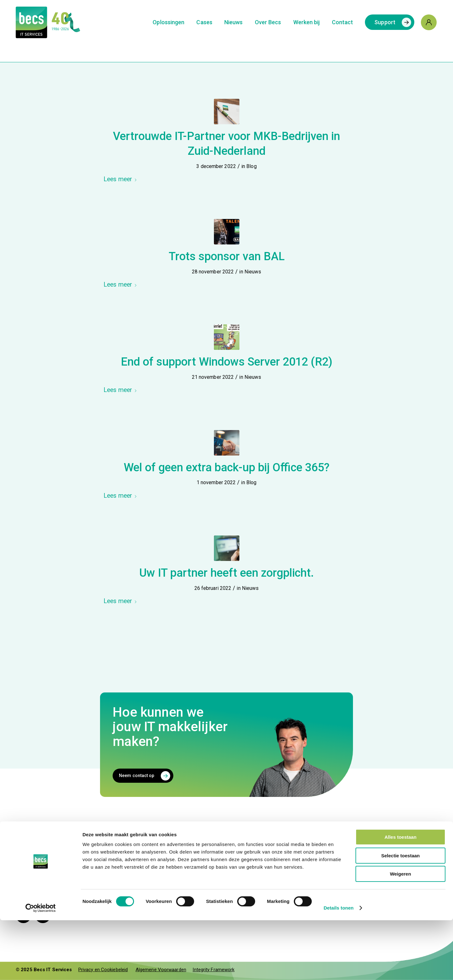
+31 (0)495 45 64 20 (220, 850)
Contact (205, 838)
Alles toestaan (400, 897)
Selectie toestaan (401, 915)
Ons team (295, 859)
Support (205, 867)
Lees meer (120, 179)
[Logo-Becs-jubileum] (60, 22)
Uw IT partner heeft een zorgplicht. (227, 573)
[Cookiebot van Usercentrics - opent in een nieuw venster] (41, 968)
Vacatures (296, 868)
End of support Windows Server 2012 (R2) (226, 362)
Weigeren (400, 934)
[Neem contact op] (143, 776)
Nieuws (253, 272)
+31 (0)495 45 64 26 (220, 879)
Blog (251, 166)
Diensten (294, 850)
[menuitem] (168, 22)
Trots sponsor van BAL (227, 256)
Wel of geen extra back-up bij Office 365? (226, 468)
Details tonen (339, 968)
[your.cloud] (405, 863)
